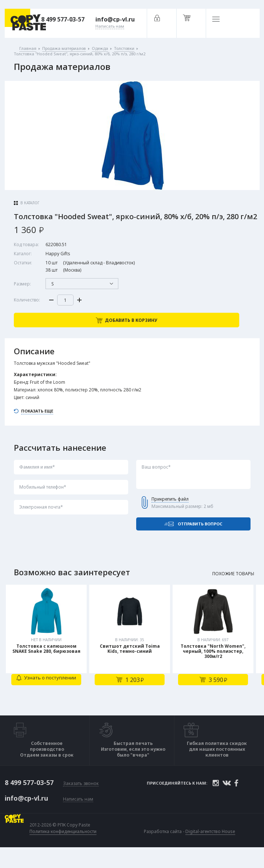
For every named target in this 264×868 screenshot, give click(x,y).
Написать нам (78, 815)
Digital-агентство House (212, 847)
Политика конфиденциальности (64, 847)
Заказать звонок (81, 800)
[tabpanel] (47, 658)
